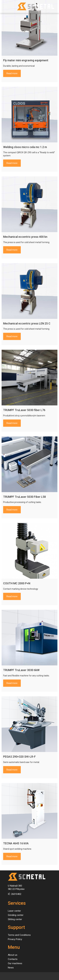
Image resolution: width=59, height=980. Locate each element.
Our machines (15, 963)
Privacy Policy (15, 939)
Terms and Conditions (19, 935)
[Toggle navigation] (6, 7)
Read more (12, 73)
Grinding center (16, 915)
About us (13, 955)
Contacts (13, 959)
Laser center (14, 911)
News (11, 968)
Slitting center (15, 919)
